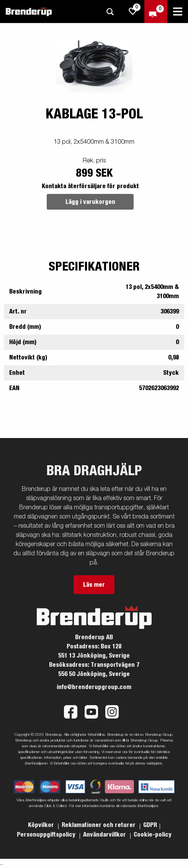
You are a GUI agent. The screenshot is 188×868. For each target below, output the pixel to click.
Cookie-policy (153, 835)
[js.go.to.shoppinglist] (133, 11)
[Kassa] (156, 11)
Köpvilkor (42, 825)
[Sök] (110, 12)
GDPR (150, 825)
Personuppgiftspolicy (47, 835)
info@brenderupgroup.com (94, 687)
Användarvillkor (105, 835)
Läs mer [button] (94, 585)
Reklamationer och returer (99, 825)
